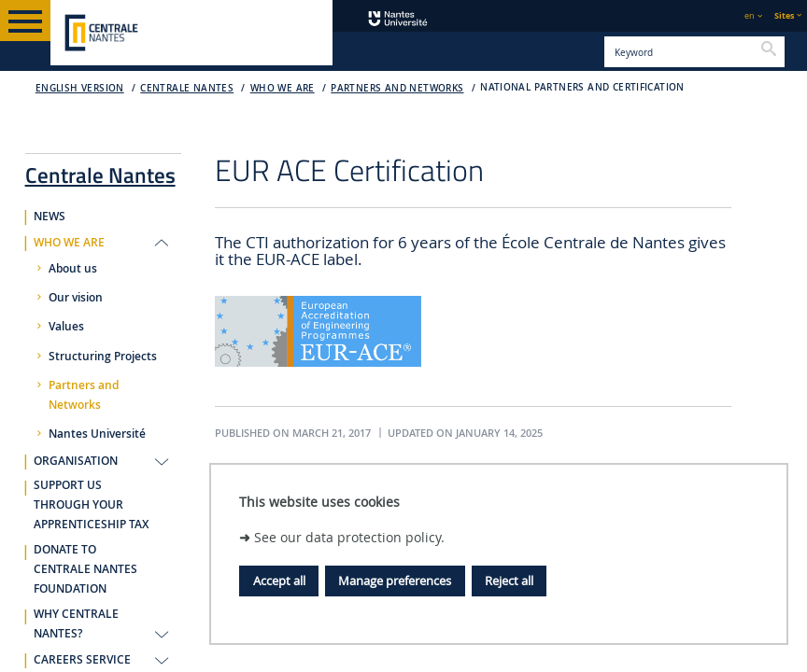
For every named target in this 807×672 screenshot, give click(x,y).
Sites (784, 15)
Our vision (76, 298)
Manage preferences (395, 581)
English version (80, 88)
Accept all (279, 581)
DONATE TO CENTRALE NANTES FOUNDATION (85, 569)
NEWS (50, 217)
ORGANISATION (76, 461)
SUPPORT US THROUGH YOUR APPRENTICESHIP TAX (91, 505)
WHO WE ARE (283, 88)
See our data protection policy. (349, 537)
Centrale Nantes (187, 88)
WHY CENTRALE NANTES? (76, 624)
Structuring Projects (103, 357)
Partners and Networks (397, 88)
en (750, 15)
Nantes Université (97, 434)
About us (73, 269)
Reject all (509, 581)
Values (66, 327)
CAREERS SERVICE (82, 660)
